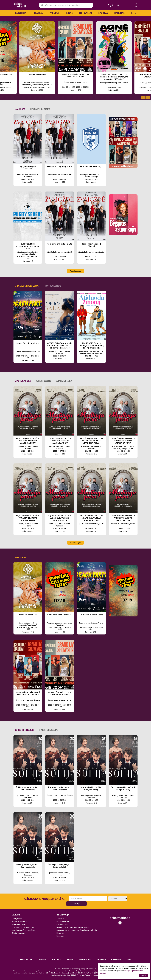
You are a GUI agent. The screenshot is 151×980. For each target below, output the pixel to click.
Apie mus (60, 919)
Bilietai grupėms (18, 933)
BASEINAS (119, 13)
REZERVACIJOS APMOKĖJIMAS (24, 927)
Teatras (38, 13)
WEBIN (94, 969)
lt (136, 3)
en (136, 7)
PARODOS (55, 13)
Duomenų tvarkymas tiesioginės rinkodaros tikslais (77, 930)
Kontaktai (60, 933)
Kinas (69, 13)
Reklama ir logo (63, 924)
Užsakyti (76, 904)
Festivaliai (86, 13)
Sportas (103, 13)
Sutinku (144, 976)
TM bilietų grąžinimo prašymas (24, 930)
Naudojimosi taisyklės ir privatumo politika (73, 927)
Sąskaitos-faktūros (19, 921)
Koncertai (21, 13)
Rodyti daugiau (76, 271)
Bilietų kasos (17, 919)
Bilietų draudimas (19, 924)
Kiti (133, 13)
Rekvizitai (60, 936)
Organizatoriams (63, 921)
